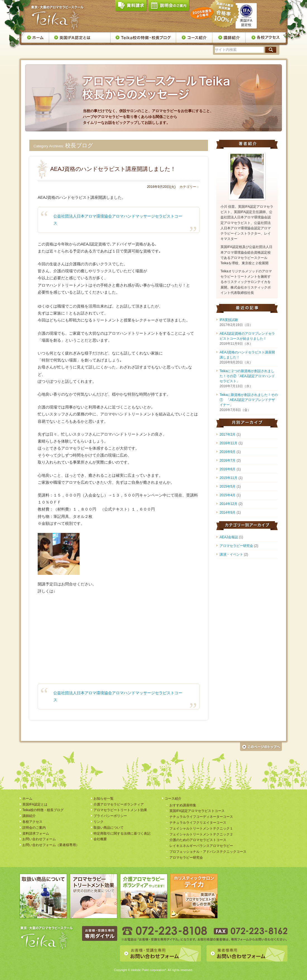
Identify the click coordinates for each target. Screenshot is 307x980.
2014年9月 (228, 513)
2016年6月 (228, 469)
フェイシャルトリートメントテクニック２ (201, 834)
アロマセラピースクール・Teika (57, 18)
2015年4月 (228, 495)
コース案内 (194, 37)
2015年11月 (229, 478)
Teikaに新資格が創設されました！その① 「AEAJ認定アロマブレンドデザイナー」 (249, 400)
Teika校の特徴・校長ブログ (143, 37)
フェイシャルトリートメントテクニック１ (201, 828)
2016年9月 (228, 452)
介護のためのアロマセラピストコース (198, 840)
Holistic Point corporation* (148, 970)
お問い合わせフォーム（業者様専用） (51, 845)
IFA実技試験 (229, 320)
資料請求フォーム (36, 833)
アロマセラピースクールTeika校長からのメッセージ (150, 83)
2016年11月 (229, 443)
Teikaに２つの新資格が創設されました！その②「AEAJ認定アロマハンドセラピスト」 (247, 376)
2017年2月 (228, 434)
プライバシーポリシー (110, 816)
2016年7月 (228, 461)
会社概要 (100, 839)
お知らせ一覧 (104, 799)
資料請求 (131, 7)
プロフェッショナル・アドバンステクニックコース (208, 852)
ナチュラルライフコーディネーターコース (201, 817)
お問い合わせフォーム (39, 839)
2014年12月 (229, 504)
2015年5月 (228, 487)
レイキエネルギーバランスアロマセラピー (201, 846)
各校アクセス (266, 37)
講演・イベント (231, 554)
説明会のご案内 (169, 7)
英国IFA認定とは (80, 37)
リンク (99, 822)
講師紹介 (229, 37)
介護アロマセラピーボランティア (119, 804)
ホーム (35, 37)
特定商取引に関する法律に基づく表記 (122, 833)
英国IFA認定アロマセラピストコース (197, 811)
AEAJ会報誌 (229, 537)
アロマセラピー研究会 (236, 546)
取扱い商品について (109, 828)
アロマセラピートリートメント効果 (120, 810)
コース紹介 (173, 799)
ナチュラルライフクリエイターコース (198, 823)
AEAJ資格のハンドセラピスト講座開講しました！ (113, 169)
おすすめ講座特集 (183, 805)
